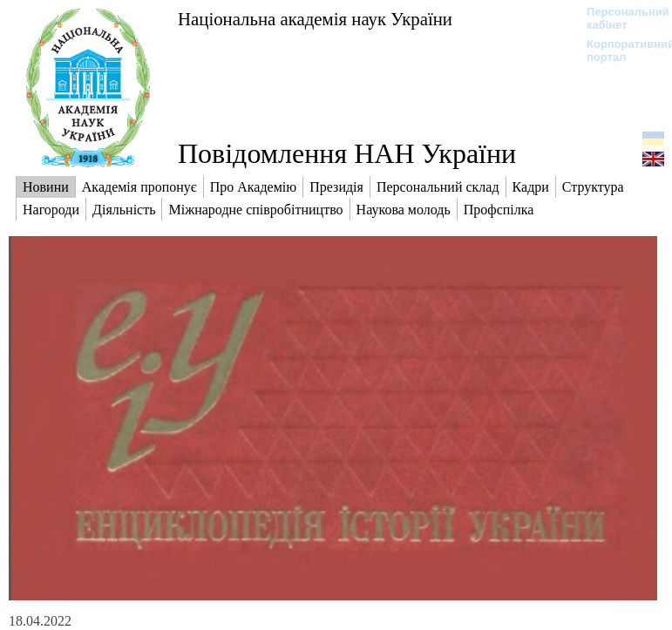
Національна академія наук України (315, 19)
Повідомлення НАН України (347, 153)
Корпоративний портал (619, 51)
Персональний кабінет (619, 18)
